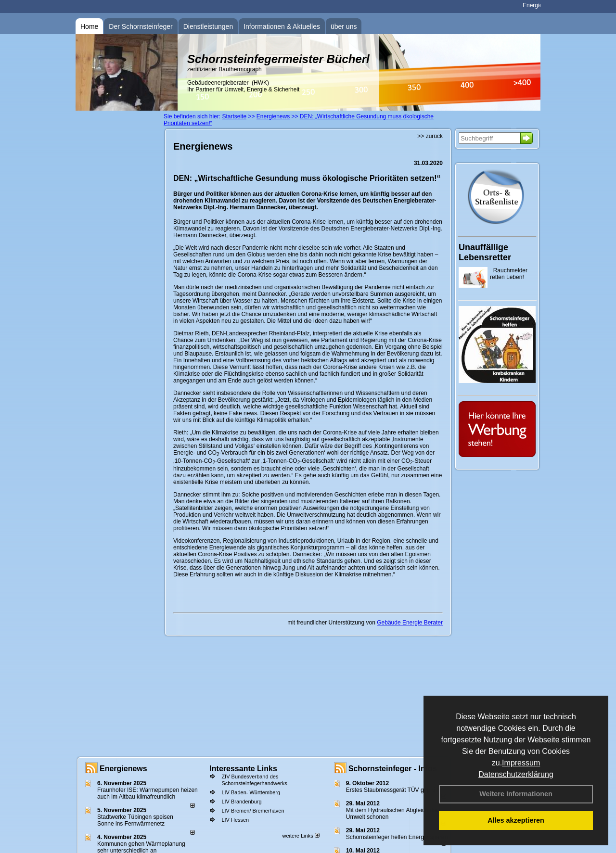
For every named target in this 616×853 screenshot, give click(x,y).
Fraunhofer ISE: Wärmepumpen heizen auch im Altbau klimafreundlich (148, 793)
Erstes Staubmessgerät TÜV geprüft (392, 790)
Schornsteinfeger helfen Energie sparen (397, 837)
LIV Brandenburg (241, 802)
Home (89, 26)
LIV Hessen (235, 820)
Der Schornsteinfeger (141, 26)
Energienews (123, 769)
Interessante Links (243, 769)
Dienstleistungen (208, 26)
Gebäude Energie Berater (410, 623)
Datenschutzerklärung (516, 774)
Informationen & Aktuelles (282, 26)
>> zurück (430, 136)
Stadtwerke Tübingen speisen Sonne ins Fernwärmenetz (135, 820)
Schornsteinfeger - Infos (393, 769)
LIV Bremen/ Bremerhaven (253, 811)
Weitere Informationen (516, 794)
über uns (344, 26)
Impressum (521, 763)
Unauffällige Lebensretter (485, 252)
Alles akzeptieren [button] (516, 820)
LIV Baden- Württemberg (251, 792)
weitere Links (301, 836)
